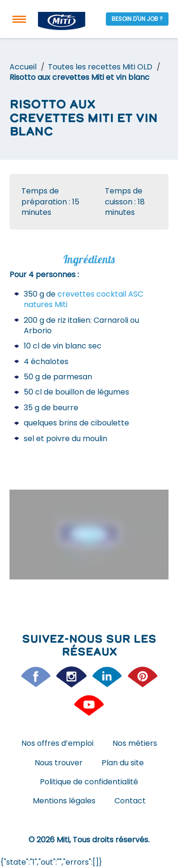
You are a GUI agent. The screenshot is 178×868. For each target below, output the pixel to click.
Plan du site (123, 763)
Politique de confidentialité (89, 782)
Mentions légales (64, 801)
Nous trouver (59, 763)
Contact (130, 801)
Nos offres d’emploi (57, 743)
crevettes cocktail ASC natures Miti (84, 299)
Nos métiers (135, 743)
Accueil (23, 67)
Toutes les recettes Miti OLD (100, 67)
